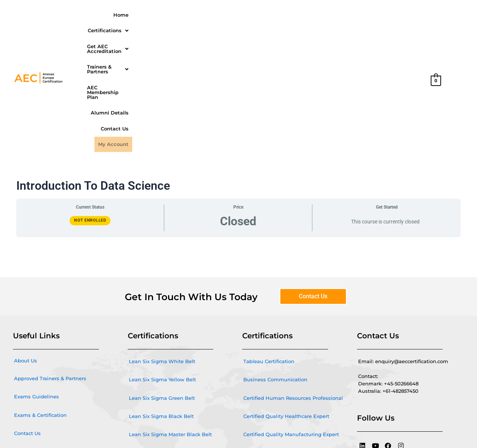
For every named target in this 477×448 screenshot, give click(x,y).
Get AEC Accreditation (218, 14)
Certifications (158, 14)
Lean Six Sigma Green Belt (162, 282)
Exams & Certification (40, 299)
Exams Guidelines (36, 281)
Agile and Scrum (150, 336)
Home (123, 14)
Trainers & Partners (284, 14)
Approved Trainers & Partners (50, 262)
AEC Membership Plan (346, 14)
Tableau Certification (269, 245)
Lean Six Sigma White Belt (162, 245)
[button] (158, 14)
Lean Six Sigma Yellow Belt (162, 263)
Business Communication (275, 263)
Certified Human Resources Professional (293, 282)
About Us (26, 245)
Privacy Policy (31, 371)
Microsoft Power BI (152, 354)
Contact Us (368, 29)
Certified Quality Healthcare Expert (286, 300)
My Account (404, 29)
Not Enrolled (90, 104)
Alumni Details (401, 14)
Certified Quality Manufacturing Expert (291, 318)
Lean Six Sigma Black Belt (161, 300)
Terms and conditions (41, 335)
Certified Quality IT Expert (275, 354)
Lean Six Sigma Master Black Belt (170, 318)
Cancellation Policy (37, 353)
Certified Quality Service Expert (281, 336)
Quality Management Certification (171, 372)
